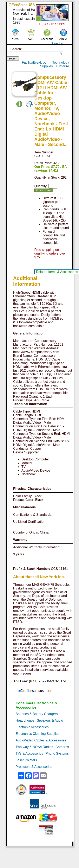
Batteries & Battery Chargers (37, 714)
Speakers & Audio (50, 720)
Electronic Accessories (32, 727)
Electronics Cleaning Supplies (38, 734)
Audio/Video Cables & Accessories (41, 740)
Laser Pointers (26, 760)
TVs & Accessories (29, 754)
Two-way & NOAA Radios (34, 747)
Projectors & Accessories (34, 767)
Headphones (25, 720)
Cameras (62, 747)
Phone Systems (57, 754)
